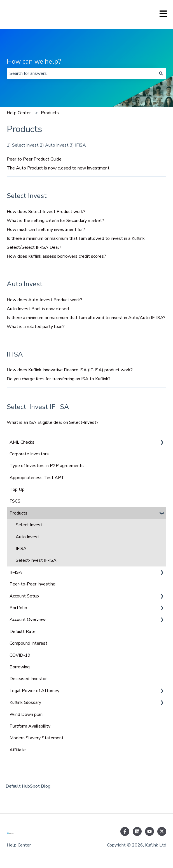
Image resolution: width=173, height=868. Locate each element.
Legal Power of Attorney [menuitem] (34, 691)
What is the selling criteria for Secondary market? (55, 221)
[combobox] (81, 73)
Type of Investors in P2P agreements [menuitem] (47, 466)
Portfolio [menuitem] (18, 608)
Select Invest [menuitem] (29, 525)
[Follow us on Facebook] (125, 831)
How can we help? (34, 62)
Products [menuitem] (18, 513)
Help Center (19, 113)
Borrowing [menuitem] (20, 667)
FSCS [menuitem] (15, 501)
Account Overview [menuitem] (28, 620)
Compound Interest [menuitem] (28, 643)
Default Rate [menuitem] (23, 632)
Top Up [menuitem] (17, 489)
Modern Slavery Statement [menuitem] (37, 738)
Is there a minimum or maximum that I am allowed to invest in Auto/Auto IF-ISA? (86, 318)
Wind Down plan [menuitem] (26, 714)
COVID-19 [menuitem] (20, 655)
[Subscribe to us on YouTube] (149, 831)
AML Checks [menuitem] (22, 442)
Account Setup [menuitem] (24, 596)
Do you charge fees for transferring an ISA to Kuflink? (59, 379)
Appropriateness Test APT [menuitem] (37, 478)
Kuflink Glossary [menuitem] (25, 702)
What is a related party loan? (36, 327)
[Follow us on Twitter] (162, 831)
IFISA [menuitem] (21, 549)
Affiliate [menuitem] (18, 750)
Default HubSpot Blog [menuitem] (28, 786)
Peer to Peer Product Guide (34, 159)
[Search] (161, 73)
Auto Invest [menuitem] (27, 537)
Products (50, 113)
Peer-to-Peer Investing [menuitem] (32, 584)
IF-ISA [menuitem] (16, 572)
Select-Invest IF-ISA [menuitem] (36, 560)
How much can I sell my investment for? (46, 229)
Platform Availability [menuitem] (30, 726)
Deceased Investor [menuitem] (28, 679)
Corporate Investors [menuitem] (29, 454)
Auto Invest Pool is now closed (38, 309)
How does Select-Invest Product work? (46, 212)
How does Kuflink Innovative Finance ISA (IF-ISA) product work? (70, 370)
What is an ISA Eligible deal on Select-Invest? (53, 422)
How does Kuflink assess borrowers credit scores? (56, 256)
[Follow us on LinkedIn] (137, 831)
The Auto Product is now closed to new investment (58, 168)
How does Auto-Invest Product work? (45, 300)
